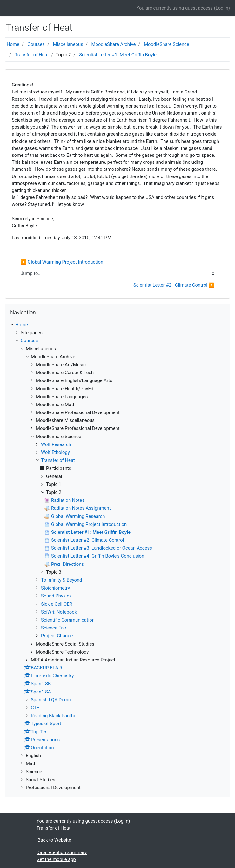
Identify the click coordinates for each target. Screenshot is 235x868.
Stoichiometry (55, 588)
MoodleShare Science (167, 44)
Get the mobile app (56, 859)
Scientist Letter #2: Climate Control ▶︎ (174, 285)
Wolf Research (56, 444)
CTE (35, 708)
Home (13, 44)
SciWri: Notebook (59, 612)
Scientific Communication (68, 620)
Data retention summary (62, 852)
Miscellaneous (68, 44)
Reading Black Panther (54, 716)
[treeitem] (117, 325)
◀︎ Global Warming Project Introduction (62, 262)
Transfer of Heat (32, 55)
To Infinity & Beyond (61, 580)
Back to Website (54, 840)
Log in (222, 8)
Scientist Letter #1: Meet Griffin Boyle (118, 55)
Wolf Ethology (55, 452)
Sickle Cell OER (57, 604)
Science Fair (54, 628)
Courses (36, 44)
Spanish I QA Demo (51, 700)
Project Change (57, 636)
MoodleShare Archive (114, 44)
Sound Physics (56, 596)
